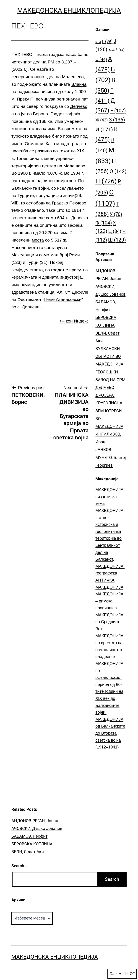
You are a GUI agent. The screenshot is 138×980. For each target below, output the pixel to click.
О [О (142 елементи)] (118, 171)
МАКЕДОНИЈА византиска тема (109, 497)
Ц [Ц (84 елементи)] (115, 231)
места (38, 240)
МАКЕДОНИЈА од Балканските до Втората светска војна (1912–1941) (110, 733)
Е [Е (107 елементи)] (118, 111)
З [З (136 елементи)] (117, 120)
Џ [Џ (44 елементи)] (101, 59)
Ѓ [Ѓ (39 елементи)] (107, 41)
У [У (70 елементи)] (116, 214)
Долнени (31, 307)
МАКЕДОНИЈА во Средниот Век (109, 622)
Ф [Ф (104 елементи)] (104, 223)
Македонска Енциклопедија (69, 10)
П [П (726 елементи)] (106, 181)
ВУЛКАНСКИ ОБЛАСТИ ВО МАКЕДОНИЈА (109, 356)
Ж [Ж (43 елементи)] (102, 120)
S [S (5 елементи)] (98, 42)
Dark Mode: (122, 974)
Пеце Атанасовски (63, 299)
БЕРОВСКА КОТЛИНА (32, 844)
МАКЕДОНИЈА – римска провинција (109, 601)
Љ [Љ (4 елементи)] (111, 50)
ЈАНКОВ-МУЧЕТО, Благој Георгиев (111, 457)
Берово (40, 114)
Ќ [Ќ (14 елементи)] (120, 50)
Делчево (79, 106)
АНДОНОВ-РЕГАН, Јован (35, 821)
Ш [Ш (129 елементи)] (117, 240)
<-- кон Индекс (74, 321)
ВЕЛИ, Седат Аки (28, 852)
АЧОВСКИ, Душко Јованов (37, 828)
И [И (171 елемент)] (104, 130)
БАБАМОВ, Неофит (29, 836)
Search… (19, 866)
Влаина (79, 84)
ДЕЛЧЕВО (105, 387)
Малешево (73, 77)
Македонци (23, 255)
